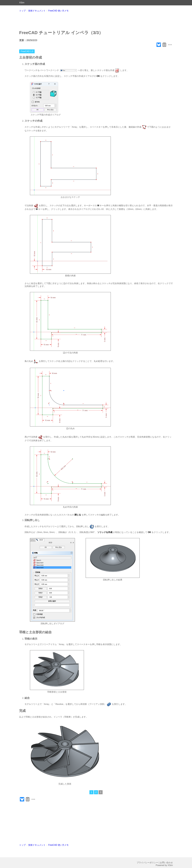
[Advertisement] (96, 21)
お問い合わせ (166, 863)
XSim (22, 3)
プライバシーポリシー (147, 863)
